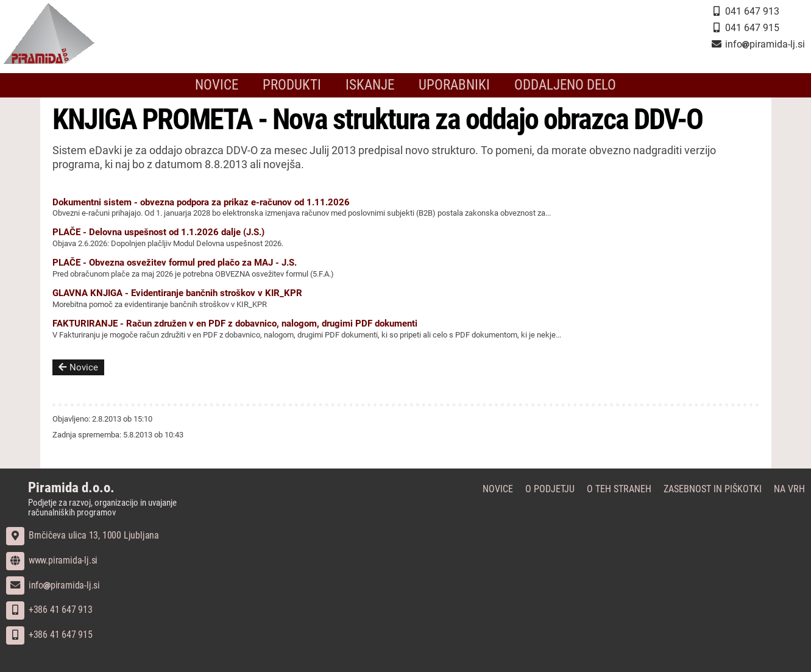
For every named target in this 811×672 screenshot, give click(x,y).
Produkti (300, 85)
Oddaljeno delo (554, 85)
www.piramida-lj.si (52, 560)
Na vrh (789, 489)
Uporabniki (451, 85)
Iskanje (373, 85)
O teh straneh (619, 489)
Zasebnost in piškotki (713, 489)
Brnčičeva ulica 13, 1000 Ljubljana (83, 535)
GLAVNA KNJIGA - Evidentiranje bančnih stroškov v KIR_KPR (177, 293)
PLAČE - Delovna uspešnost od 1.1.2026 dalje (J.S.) (158, 232)
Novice (229, 85)
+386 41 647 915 (49, 635)
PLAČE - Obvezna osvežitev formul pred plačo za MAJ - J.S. (175, 263)
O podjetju (550, 489)
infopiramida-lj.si (53, 585)
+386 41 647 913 (49, 610)
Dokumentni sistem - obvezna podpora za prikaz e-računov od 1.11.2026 (201, 202)
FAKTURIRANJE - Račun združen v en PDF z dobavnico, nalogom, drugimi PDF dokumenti (235, 324)
